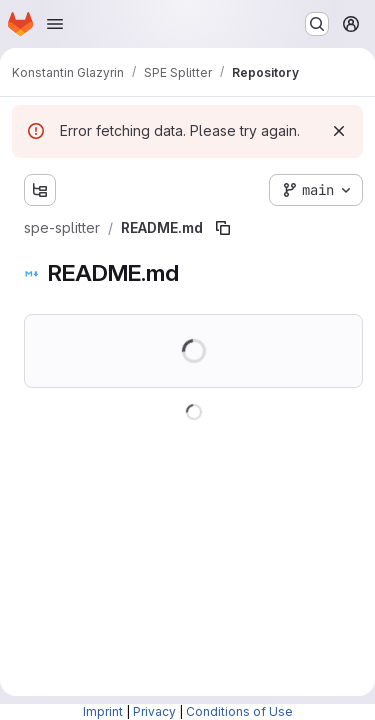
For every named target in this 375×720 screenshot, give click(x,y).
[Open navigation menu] (55, 24)
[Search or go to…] (317, 24)
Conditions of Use (239, 711)
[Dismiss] (339, 131)
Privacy (154, 711)
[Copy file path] (223, 228)
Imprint (103, 711)
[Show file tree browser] (40, 190)
